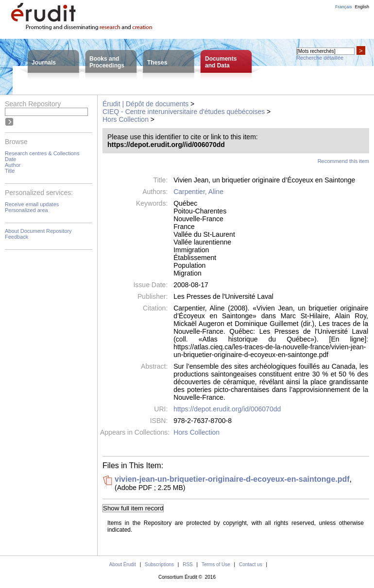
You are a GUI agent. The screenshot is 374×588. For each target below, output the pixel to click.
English (362, 7)
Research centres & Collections (42, 153)
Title (10, 171)
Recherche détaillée (320, 58)
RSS (188, 564)
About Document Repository (38, 231)
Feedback (17, 237)
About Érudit (123, 564)
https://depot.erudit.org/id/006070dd (227, 409)
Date (10, 159)
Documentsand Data (221, 62)
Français (344, 7)
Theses (157, 63)
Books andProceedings (107, 62)
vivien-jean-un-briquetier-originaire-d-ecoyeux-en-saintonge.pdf (232, 479)
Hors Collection (126, 119)
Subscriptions (159, 564)
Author (13, 165)
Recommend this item (343, 161)
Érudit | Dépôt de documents (145, 104)
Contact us (251, 564)
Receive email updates (32, 204)
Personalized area (26, 210)
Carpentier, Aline (198, 192)
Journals (44, 63)
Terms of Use (216, 564)
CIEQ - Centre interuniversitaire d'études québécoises (184, 112)
